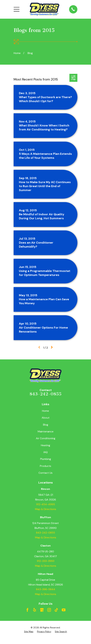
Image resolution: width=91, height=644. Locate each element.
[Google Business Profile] (42, 610)
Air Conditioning (46, 438)
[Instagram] (49, 610)
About (46, 418)
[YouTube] (64, 610)
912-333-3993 (46, 561)
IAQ (46, 452)
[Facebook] (27, 610)
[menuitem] (29, 632)
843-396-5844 (46, 589)
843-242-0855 (45, 394)
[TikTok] (56, 610)
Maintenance (46, 431)
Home (45, 411)
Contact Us (45, 473)
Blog (46, 425)
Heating (45, 445)
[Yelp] (35, 610)
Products (45, 466)
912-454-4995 (46, 504)
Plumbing (46, 459)
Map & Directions (46, 509)
